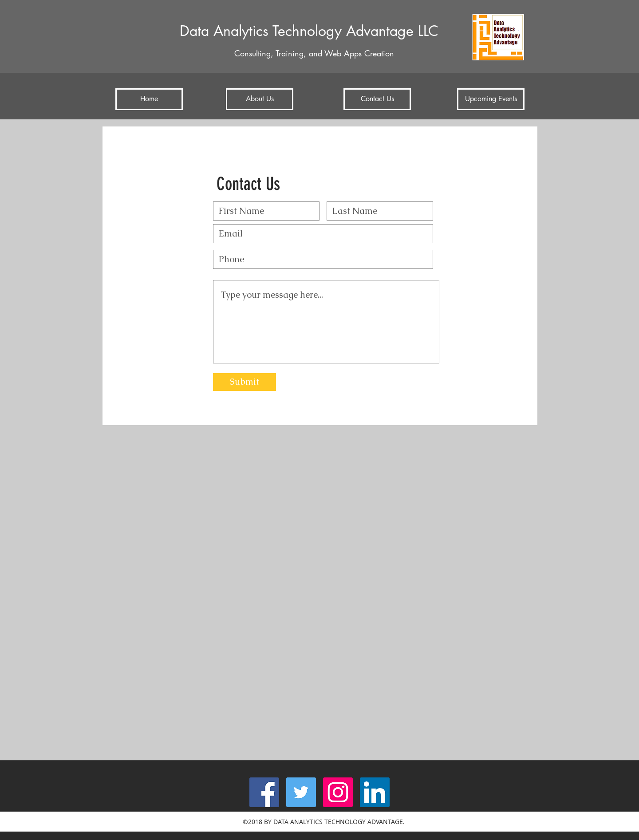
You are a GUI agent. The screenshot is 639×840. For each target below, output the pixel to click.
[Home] (149, 99)
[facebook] (264, 792)
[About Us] (260, 99)
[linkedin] (375, 792)
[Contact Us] (377, 99)
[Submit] (245, 382)
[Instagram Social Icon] (338, 792)
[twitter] (301, 792)
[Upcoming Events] (491, 99)
